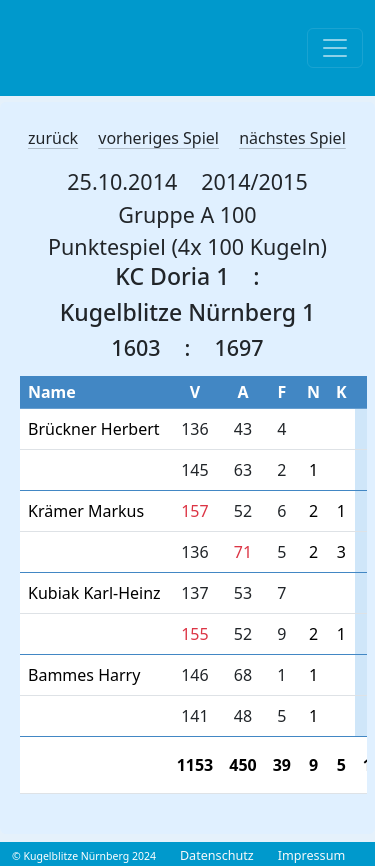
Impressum (311, 855)
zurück (53, 138)
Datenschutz (217, 855)
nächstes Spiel (292, 138)
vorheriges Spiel (158, 138)
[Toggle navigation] (335, 48)
